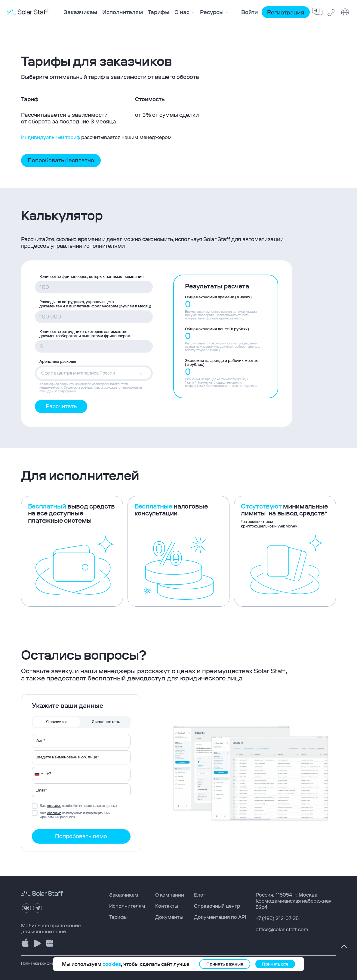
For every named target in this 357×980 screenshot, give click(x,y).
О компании (170, 895)
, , (294, 901)
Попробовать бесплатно (61, 160)
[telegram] (38, 908)
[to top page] (344, 946)
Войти (249, 12)
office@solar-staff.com (282, 929)
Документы (169, 917)
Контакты (167, 906)
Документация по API (220, 917)
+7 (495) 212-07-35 (277, 918)
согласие (54, 806)
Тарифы (118, 917)
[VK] (27, 908)
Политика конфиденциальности (51, 963)
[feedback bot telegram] (317, 12)
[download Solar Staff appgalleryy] (50, 943)
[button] (94, 373)
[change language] (345, 12)
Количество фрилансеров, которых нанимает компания (91, 277)
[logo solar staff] (28, 12)
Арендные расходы (58, 362)
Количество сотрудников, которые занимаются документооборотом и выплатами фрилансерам (85, 334)
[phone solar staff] (331, 12)
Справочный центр (217, 906)
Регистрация (286, 12)
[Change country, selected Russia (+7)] (38, 774)
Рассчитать (61, 406)
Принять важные (225, 964)
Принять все (275, 964)
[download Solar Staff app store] (25, 943)
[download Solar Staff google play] (37, 943)
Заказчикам (124, 895)
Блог (200, 895)
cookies (112, 964)
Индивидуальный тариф (51, 137)
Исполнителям (127, 906)
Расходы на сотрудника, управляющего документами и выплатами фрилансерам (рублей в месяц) (95, 304)
